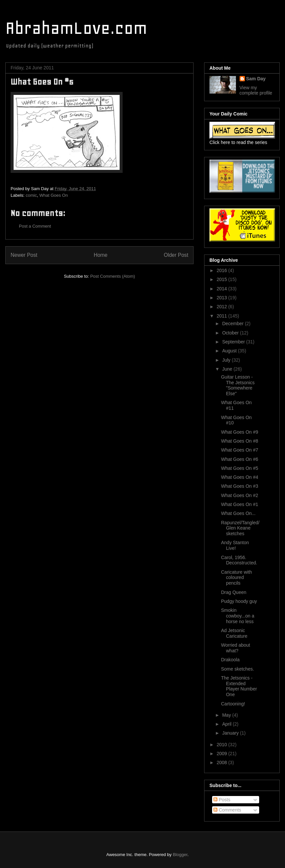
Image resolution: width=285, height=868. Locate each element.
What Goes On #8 (240, 441)
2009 (223, 754)
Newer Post (24, 255)
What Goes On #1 (240, 504)
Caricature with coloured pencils (236, 578)
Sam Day (256, 79)
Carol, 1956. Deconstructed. (239, 560)
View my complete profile (256, 90)
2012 (223, 307)
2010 (223, 745)
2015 (223, 279)
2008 (223, 762)
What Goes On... (238, 513)
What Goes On (54, 195)
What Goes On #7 (240, 450)
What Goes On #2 (240, 495)
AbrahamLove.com (76, 28)
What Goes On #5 (240, 468)
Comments (227, 810)
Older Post (176, 255)
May (227, 715)
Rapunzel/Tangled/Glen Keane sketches (240, 528)
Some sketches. (238, 669)
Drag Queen (234, 592)
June (228, 369)
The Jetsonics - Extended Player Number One (239, 686)
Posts (222, 800)
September (234, 342)
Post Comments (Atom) (113, 276)
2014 (223, 289)
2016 (223, 270)
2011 (223, 316)
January (231, 733)
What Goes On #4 (240, 477)
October (231, 333)
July (227, 360)
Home (101, 255)
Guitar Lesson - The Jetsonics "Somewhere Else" (238, 385)
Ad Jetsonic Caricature (234, 633)
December (233, 324)
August (230, 351)
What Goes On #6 (240, 459)
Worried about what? (236, 648)
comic (31, 195)
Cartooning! (233, 704)
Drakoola (230, 660)
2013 (223, 298)
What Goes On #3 (240, 486)
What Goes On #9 (240, 432)
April (227, 724)
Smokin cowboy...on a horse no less (238, 616)
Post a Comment (35, 226)
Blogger (180, 855)
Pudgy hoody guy (239, 601)
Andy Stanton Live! (235, 545)
